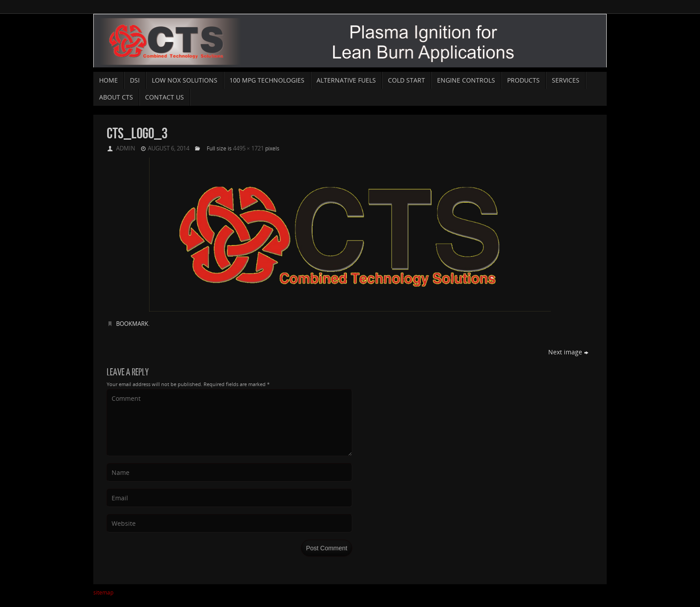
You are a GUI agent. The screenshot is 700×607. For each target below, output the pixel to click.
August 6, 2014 (169, 148)
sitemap (103, 592)
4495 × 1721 (248, 148)
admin (126, 148)
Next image (568, 352)
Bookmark (132, 324)
